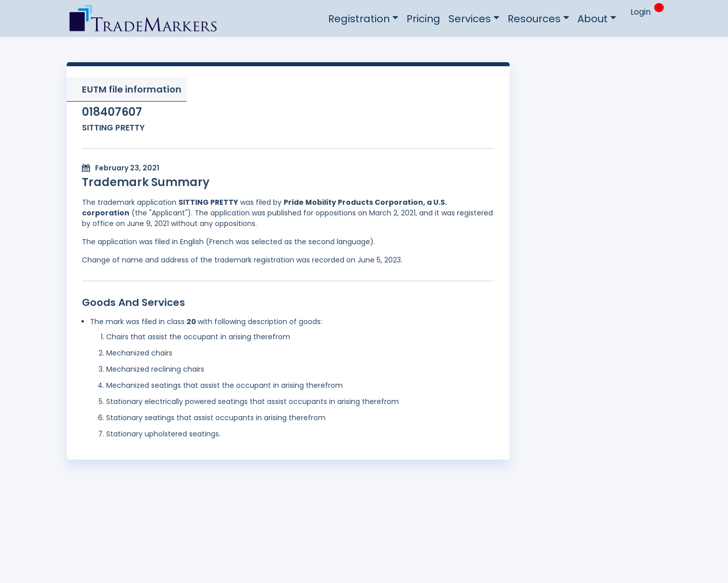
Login (641, 12)
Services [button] (470, 19)
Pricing (423, 19)
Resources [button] (534, 19)
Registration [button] (359, 19)
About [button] (593, 19)
